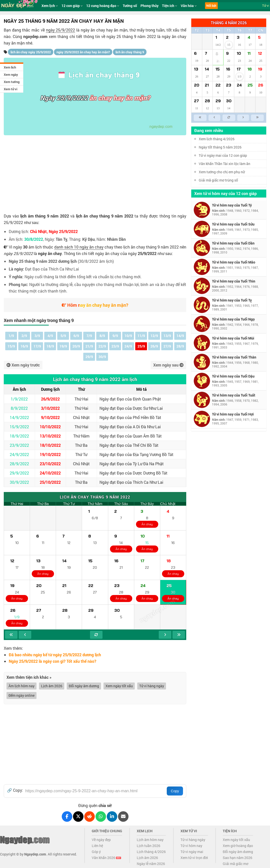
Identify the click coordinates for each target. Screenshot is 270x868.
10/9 (128, 336)
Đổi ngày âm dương (84, 686)
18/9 (50, 346)
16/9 (24, 346)
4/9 (50, 336)
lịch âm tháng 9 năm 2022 (45, 216)
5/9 (63, 336)
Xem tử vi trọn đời (194, 858)
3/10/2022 (50, 408)
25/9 (141, 346)
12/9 (154, 336)
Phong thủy (149, 6)
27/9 (167, 346)
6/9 (76, 336)
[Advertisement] (95, 173)
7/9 (89, 336)
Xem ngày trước (23, 365)
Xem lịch (10, 67)
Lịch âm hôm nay (150, 840)
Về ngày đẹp (101, 840)
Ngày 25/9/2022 (64, 98)
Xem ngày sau (168, 365)
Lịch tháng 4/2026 (151, 852)
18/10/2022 (50, 445)
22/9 (102, 346)
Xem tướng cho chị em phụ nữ (222, 172)
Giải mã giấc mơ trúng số (218, 180)
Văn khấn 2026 (106, 858)
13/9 (167, 336)
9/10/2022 (50, 417)
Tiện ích (170, 6)
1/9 (11, 336)
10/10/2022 (50, 427)
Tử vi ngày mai (192, 852)
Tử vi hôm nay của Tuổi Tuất (234, 395)
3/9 (37, 336)
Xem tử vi (10, 89)
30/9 (102, 357)
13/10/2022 (50, 436)
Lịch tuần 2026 (148, 846)
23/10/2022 (50, 464)
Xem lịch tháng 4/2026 (217, 139)
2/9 (24, 336)
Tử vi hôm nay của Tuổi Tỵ (232, 300)
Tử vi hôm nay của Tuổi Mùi (233, 338)
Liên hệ (97, 846)
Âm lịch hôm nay (21, 686)
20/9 (76, 346)
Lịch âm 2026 (52, 686)
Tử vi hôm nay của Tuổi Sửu (233, 224)
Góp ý (96, 852)
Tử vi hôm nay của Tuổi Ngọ (233, 319)
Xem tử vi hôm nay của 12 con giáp (225, 193)
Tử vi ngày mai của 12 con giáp (223, 155)
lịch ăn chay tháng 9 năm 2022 (105, 216)
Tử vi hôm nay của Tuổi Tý (232, 205)
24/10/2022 (50, 473)
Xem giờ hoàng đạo (238, 846)
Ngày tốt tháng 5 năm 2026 (224, 147)
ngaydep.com (35, 36)
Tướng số (130, 6)
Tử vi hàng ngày (152, 686)
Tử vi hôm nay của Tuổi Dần (233, 243)
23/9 (115, 346)
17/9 (37, 346)
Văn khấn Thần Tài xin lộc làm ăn (224, 164)
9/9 (115, 336)
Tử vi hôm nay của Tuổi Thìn (234, 281)
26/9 (154, 346)
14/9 (180, 336)
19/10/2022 (50, 454)
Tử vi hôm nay (191, 846)
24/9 (128, 346)
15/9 (11, 346)
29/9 (89, 357)
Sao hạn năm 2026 (237, 858)
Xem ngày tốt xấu (119, 686)
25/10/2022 (50, 482)
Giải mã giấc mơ (235, 864)
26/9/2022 (50, 399)
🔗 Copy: (15, 790)
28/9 (180, 346)
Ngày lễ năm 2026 (151, 864)
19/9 (63, 346)
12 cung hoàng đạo (103, 6)
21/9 (89, 346)
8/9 (102, 336)
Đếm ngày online (21, 695)
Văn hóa (189, 6)
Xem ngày (11, 74)
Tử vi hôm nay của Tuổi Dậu (233, 376)
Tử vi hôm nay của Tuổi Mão (234, 262)
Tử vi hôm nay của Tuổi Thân (234, 357)
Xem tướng (12, 82)
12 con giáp (72, 6)
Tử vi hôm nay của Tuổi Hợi (233, 414)
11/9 (141, 336)
